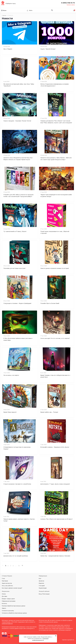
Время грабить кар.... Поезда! (49, 412)
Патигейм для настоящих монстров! (14, 268)
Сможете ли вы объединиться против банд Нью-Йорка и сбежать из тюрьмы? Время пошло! (18, 159)
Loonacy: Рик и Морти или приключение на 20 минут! (56, 519)
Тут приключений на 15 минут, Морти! (15, 231)
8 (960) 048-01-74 (68, 3)
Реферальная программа (9, 601)
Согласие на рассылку (8, 611)
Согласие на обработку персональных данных (14, 613)
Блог (40, 578)
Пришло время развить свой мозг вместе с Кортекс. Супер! (19, 520)
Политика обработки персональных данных (14, 606)
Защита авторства (7, 583)
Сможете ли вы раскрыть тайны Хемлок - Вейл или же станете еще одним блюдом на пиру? (56, 159)
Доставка (4, 596)
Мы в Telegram (8, 49)
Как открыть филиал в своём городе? (12, 588)
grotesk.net (71, 640)
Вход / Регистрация (44, 594)
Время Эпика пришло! (10, 412)
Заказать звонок (71, 5)
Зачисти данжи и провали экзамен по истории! (55, 268)
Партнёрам (5, 581)
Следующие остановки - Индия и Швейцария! (17, 303)
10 (19, 566)
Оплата (4, 594)
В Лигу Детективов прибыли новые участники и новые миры (18, 339)
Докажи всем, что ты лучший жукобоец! (16, 556)
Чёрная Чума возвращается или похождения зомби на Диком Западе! (56, 196)
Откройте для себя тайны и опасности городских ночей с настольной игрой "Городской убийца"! (19, 196)
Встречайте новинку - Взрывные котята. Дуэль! (55, 447)
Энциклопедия (43, 588)
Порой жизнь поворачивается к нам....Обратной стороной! (55, 232)
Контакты (4, 603)
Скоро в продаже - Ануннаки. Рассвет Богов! (17, 121)
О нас (3, 578)
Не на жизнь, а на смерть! (11, 375)
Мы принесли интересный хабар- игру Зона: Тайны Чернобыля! (19, 85)
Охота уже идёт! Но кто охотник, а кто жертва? (55, 338)
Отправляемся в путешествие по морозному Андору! (17, 448)
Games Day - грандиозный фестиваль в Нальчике (55, 556)
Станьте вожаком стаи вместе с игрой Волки (17, 484)
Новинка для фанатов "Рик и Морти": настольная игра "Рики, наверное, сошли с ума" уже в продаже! (56, 122)
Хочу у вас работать (7, 586)
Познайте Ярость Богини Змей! (50, 303)
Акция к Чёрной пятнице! (48, 49)
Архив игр (41, 581)
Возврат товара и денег (8, 599)
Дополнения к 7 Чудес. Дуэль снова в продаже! (55, 484)
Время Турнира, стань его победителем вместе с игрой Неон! (55, 376)
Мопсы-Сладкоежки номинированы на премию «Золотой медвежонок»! (55, 85)
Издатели (41, 583)
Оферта (4, 608)
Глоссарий (42, 586)
